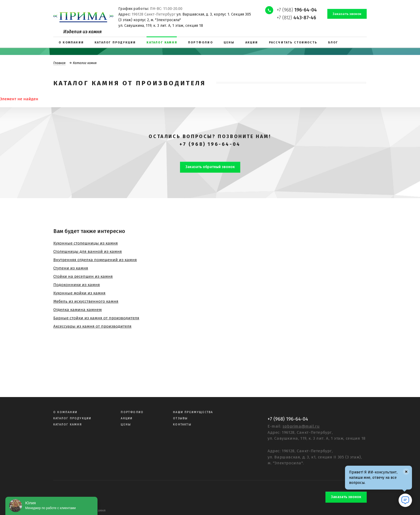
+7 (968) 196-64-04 (210, 144)
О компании (65, 412)
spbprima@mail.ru (301, 426)
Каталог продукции (72, 418)
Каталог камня (68, 425)
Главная (59, 63)
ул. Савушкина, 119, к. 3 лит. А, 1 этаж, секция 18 (161, 26)
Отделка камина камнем (78, 310)
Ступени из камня (71, 268)
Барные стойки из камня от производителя (96, 318)
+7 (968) (297, 10)
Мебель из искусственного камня (86, 301)
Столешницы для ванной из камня (88, 251)
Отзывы (180, 418)
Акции (127, 418)
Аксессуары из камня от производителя (92, 326)
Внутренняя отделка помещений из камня (95, 260)
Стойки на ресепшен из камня (83, 276)
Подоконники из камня (77, 285)
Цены (126, 425)
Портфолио (132, 412)
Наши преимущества (193, 412)
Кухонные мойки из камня (79, 293)
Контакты (182, 425)
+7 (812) (296, 18)
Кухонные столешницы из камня (86, 243)
